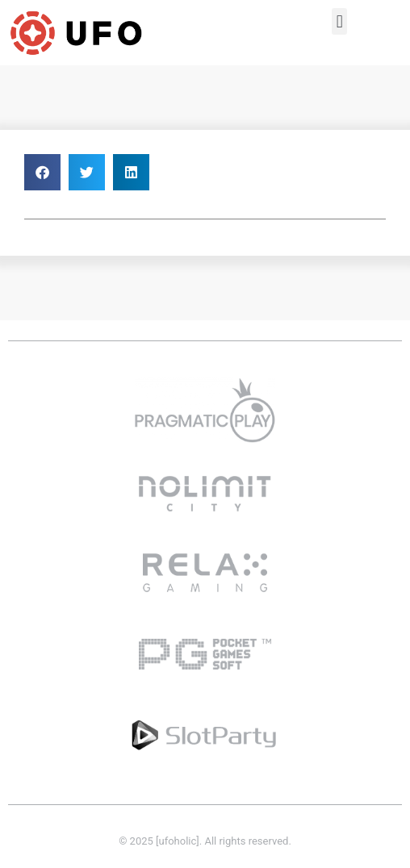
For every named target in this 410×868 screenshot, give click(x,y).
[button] (339, 21)
